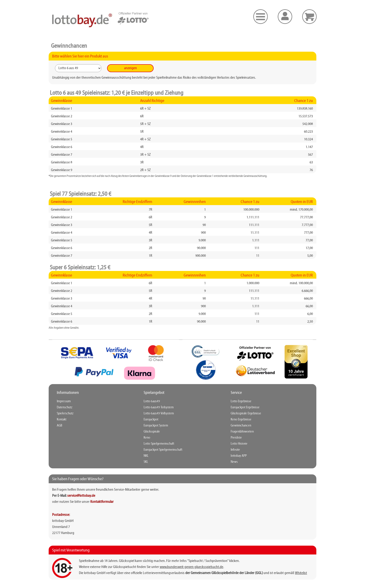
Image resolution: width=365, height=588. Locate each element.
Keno (147, 438)
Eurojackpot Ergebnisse (245, 407)
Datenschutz (65, 407)
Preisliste (236, 438)
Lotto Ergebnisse (241, 401)
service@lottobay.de (81, 496)
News (234, 462)
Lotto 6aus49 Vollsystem (159, 413)
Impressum (64, 401)
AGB (59, 426)
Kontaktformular (102, 502)
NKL (146, 456)
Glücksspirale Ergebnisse (246, 413)
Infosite (235, 450)
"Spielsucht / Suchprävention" (208, 561)
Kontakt (62, 419)
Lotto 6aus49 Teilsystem (159, 407)
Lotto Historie (239, 444)
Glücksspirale (152, 432)
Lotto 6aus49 (152, 401)
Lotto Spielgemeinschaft (159, 444)
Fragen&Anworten (242, 432)
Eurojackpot (151, 419)
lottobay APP (239, 456)
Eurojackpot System (156, 426)
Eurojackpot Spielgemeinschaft (163, 450)
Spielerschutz (65, 413)
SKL (146, 462)
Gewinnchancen (241, 426)
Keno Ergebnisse (241, 419)
